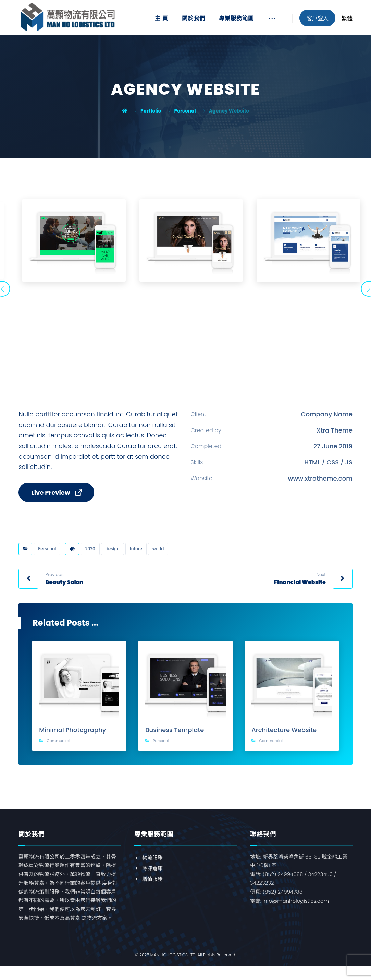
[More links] (272, 21)
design (113, 554)
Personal (47, 554)
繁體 (347, 18)
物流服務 (149, 863)
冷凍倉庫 (149, 873)
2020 (90, 554)
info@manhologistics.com (296, 906)
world (158, 554)
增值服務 (149, 884)
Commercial (58, 746)
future (136, 554)
